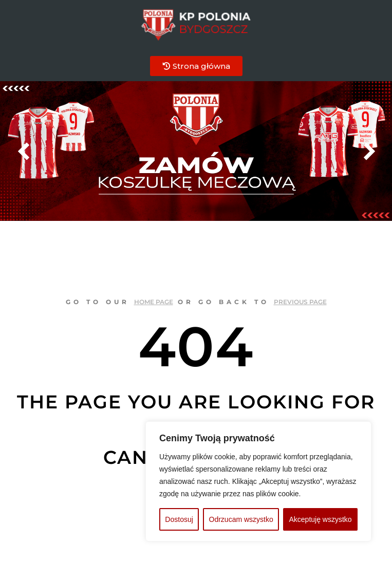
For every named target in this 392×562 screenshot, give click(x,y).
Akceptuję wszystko (320, 519)
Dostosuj (179, 519)
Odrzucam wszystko (241, 519)
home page (154, 302)
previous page (300, 302)
